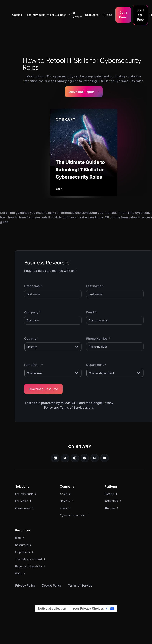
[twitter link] (65, 458)
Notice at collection (52, 608)
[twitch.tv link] (95, 458)
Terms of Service (80, 585)
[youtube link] (105, 458)
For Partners (77, 15)
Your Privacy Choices (88, 608)
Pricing (108, 15)
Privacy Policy (25, 585)
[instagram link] (75, 458)
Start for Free (140, 15)
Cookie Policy (52, 585)
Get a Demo (123, 15)
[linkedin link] (55, 458)
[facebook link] (85, 458)
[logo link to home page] (80, 449)
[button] (18, 15)
